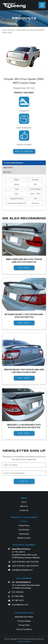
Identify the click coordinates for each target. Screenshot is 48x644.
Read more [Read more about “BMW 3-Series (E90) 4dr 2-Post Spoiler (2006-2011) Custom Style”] (24, 268)
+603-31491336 (32, 562)
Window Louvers (24, 538)
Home (24, 502)
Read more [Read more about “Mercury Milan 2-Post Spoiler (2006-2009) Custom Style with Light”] (24, 378)
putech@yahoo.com (20, 605)
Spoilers (24, 521)
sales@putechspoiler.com (22, 570)
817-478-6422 (18, 592)
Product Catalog (24, 621)
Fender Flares (24, 526)
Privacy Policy (24, 625)
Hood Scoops (24, 530)
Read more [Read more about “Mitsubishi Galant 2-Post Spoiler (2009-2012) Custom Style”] (24, 323)
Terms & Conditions (24, 629)
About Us (24, 506)
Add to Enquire (24, 151)
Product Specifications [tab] (14, 163)
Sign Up (24, 481)
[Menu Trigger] (42, 5)
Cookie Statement (24, 641)
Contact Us (24, 510)
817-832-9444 (18, 596)
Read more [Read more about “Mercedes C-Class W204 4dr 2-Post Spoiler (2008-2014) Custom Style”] (24, 433)
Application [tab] (8, 167)
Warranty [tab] (7, 172)
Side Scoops (24, 534)
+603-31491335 (18, 562)
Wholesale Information (24, 617)
